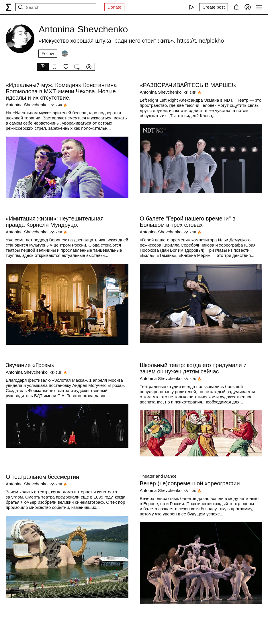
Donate (114, 7)
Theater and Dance (158, 476)
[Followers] (65, 54)
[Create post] (214, 7)
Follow (48, 53)
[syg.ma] (9, 7)
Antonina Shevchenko (27, 105)
